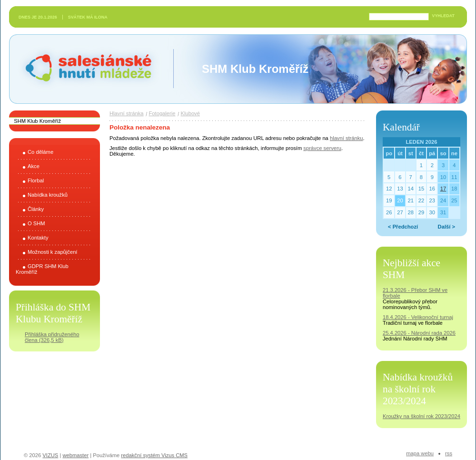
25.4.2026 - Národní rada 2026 (419, 333)
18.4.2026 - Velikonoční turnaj (418, 317)
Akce (34, 166)
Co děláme (40, 152)
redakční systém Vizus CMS (154, 455)
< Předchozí (403, 227)
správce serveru (322, 148)
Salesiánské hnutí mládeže (84, 69)
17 (443, 189)
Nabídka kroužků (48, 195)
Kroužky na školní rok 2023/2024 (421, 416)
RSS (449, 453)
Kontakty (38, 238)
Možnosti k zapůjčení (52, 252)
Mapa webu (420, 453)
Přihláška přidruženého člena (52, 337)
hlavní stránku (347, 138)
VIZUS (50, 455)
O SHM (36, 223)
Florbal (36, 180)
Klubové (190, 113)
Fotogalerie (162, 113)
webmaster (75, 455)
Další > (446, 227)
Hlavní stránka (127, 113)
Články (36, 209)
